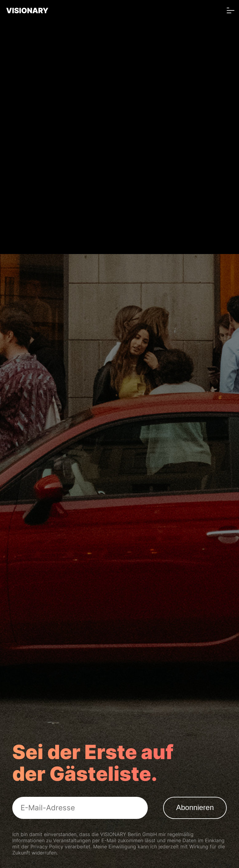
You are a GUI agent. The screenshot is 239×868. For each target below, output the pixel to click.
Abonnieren (195, 807)
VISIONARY (27, 11)
